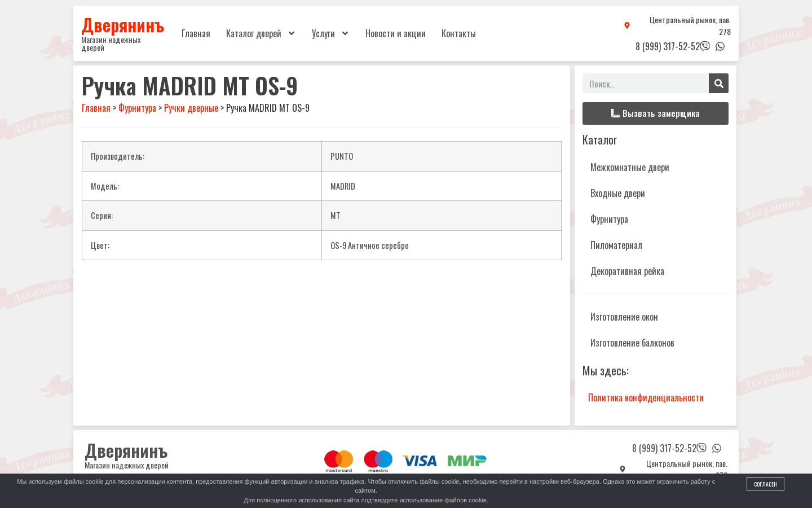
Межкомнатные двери (630, 167)
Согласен (765, 484)
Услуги (331, 33)
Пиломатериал (616, 245)
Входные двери (618, 193)
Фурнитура (609, 219)
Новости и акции (396, 33)
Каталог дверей (261, 33)
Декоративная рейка (627, 271)
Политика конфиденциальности (646, 397)
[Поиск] (719, 83)
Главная (196, 33)
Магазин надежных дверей (111, 43)
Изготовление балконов (632, 343)
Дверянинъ (123, 24)
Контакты (459, 33)
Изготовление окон (624, 317)
